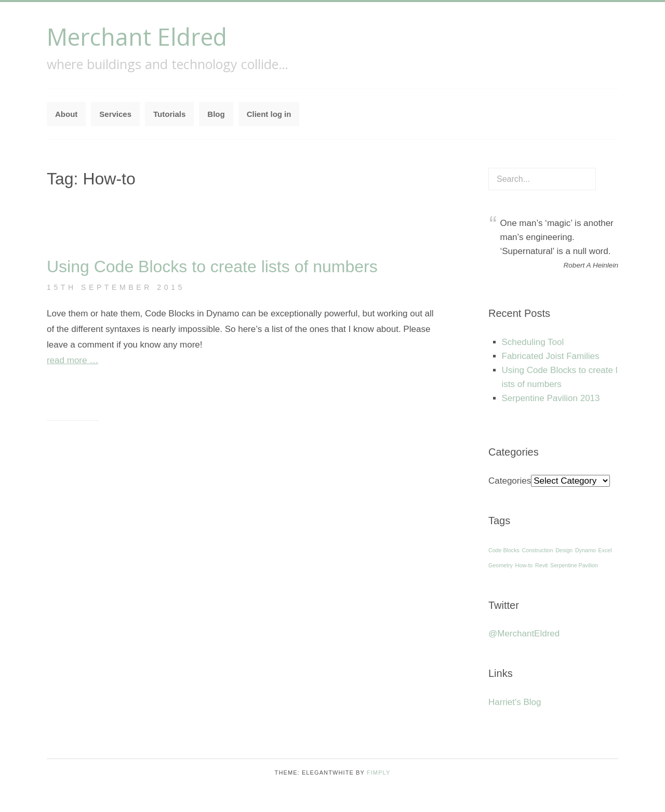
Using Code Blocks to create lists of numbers (212, 267)
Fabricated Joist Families (551, 356)
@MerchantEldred (524, 634)
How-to (524, 565)
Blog (216, 114)
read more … (72, 360)
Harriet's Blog (515, 702)
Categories (510, 481)
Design (564, 550)
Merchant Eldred (137, 37)
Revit (541, 565)
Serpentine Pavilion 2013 (551, 398)
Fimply (379, 773)
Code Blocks (504, 550)
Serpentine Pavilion (574, 565)
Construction (538, 550)
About (66, 114)
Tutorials (169, 114)
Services (115, 114)
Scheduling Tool (533, 342)
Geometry (501, 565)
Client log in (269, 114)
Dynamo (586, 550)
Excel (605, 550)
